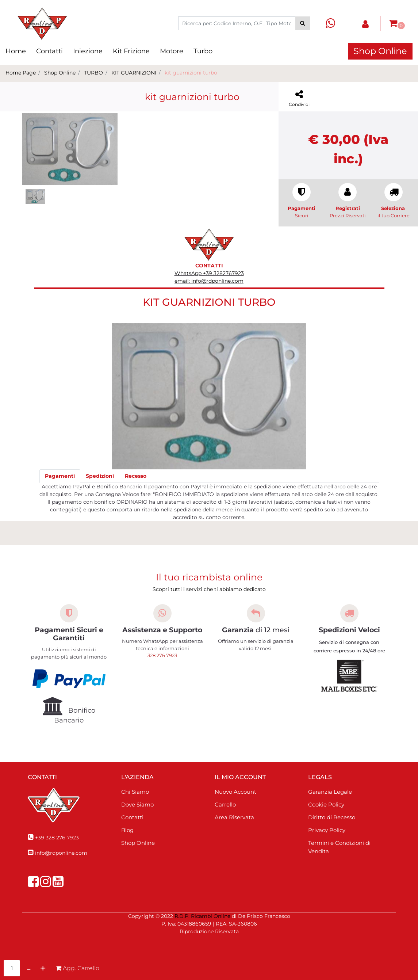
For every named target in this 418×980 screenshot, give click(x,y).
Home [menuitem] (16, 51)
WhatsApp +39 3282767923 (209, 273)
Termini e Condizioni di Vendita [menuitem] (339, 847)
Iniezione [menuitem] (88, 51)
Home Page (21, 73)
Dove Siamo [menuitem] (137, 804)
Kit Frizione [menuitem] (131, 51)
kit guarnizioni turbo (191, 73)
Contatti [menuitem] (49, 51)
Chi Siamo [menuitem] (135, 792)
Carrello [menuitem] (225, 804)
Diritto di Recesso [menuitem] (332, 817)
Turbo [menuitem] (203, 51)
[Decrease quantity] (29, 968)
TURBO (93, 73)
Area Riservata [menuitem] (234, 817)
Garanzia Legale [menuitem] (330, 792)
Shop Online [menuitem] (138, 843)
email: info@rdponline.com (209, 281)
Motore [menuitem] (172, 51)
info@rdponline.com (61, 853)
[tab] (60, 476)
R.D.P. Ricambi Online (202, 916)
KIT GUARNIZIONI (134, 73)
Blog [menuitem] (127, 830)
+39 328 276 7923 (57, 838)
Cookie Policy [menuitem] (326, 804)
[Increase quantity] (43, 968)
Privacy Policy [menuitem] (327, 830)
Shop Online (380, 51)
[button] (303, 23)
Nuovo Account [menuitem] (235, 792)
